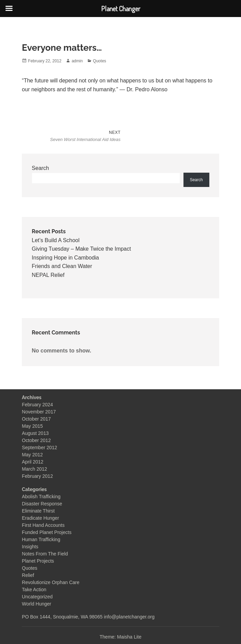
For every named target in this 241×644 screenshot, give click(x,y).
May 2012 (32, 455)
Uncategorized (37, 597)
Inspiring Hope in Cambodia (65, 258)
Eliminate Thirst (38, 511)
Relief (28, 575)
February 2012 (37, 476)
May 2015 (32, 426)
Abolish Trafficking (41, 497)
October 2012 (36, 440)
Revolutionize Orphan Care (51, 582)
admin (77, 61)
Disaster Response (42, 504)
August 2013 (35, 433)
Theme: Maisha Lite (121, 637)
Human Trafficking (41, 539)
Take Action (34, 590)
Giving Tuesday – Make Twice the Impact (81, 249)
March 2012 (34, 469)
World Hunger (36, 604)
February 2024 (37, 405)
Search (40, 168)
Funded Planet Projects (47, 532)
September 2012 (39, 447)
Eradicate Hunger (40, 518)
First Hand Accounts (43, 525)
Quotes (100, 61)
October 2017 (36, 419)
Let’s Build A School (55, 240)
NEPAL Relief (48, 275)
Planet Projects (38, 561)
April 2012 (33, 462)
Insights (30, 547)
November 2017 (39, 412)
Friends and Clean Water (62, 266)
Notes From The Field (45, 554)
